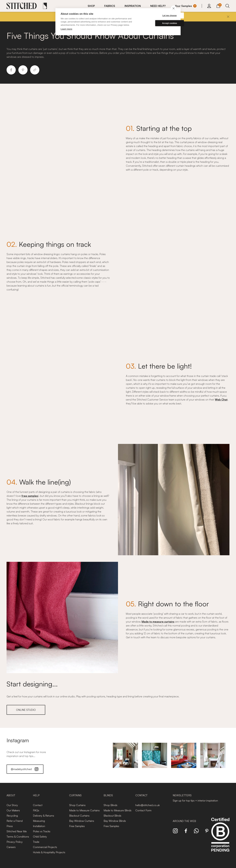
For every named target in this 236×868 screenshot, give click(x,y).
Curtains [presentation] (75, 795)
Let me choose (160, 16)
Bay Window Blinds (115, 821)
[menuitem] (93, 6)
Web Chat (221, 400)
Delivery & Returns (44, 816)
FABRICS (110, 6)
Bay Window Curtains (82, 821)
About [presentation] (11, 795)
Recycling (12, 816)
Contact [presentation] (141, 795)
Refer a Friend (15, 821)
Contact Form (143, 810)
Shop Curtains (77, 805)
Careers (11, 847)
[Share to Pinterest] (23, 70)
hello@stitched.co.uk (147, 805)
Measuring (39, 821)
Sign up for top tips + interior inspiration (195, 801)
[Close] (228, 17)
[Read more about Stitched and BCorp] (220, 838)
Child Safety (40, 837)
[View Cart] (218, 5)
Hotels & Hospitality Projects (49, 852)
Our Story (12, 805)
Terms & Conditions (18, 837)
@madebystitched (25, 769)
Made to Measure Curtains (84, 810)
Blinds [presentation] (108, 795)
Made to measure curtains (158, 622)
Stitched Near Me (17, 831)
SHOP (91, 6)
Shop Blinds (110, 805)
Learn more (66, 29)
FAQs (36, 810)
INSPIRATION (133, 6)
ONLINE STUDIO (26, 710)
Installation (39, 826)
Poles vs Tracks (42, 831)
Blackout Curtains (79, 816)
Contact (38, 805)
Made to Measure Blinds (118, 810)
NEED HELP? (158, 6)
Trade (36, 842)
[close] (173, 8)
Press (10, 826)
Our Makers (13, 810)
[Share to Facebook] (11, 70)
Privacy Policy (15, 842)
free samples (30, 496)
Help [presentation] (36, 795)
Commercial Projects (45, 847)
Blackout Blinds (112, 816)
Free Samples (77, 826)
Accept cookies (160, 23)
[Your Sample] (186, 6)
